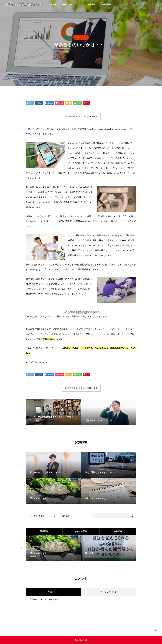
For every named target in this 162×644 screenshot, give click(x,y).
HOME (53, 5)
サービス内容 (67, 5)
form (106, 129)
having (100, 129)
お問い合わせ (106, 5)
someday (116, 129)
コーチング (81, 39)
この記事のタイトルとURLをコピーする (81, 117)
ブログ (80, 5)
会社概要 (92, 5)
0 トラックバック (109, 592)
